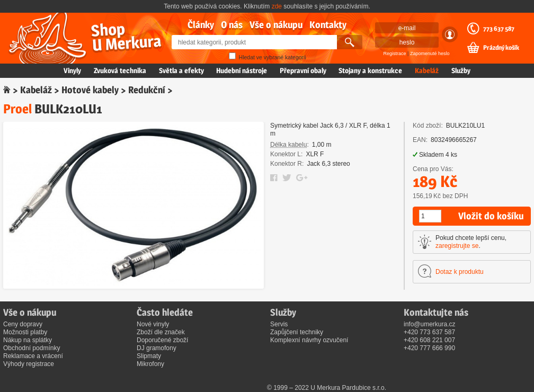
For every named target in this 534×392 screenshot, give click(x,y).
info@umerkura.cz (430, 324)
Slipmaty (149, 356)
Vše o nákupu (276, 25)
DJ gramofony (157, 348)
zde (277, 6)
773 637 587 (499, 29)
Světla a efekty (181, 70)
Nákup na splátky (28, 340)
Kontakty (328, 25)
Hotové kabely (90, 90)
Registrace (395, 54)
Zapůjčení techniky (297, 332)
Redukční (147, 90)
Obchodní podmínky (32, 348)
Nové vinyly (153, 324)
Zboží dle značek (161, 332)
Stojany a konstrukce (370, 70)
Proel (17, 109)
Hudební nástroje (242, 70)
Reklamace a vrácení (33, 356)
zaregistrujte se (457, 246)
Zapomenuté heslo (430, 54)
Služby (461, 70)
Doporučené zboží (162, 340)
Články (201, 25)
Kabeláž (427, 70)
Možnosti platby (25, 332)
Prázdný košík (501, 48)
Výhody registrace (29, 364)
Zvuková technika (120, 70)
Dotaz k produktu (460, 272)
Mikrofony (150, 364)
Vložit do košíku (491, 216)
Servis (279, 324)
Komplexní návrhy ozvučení (309, 340)
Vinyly (72, 70)
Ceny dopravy (23, 324)
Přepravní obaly (303, 70)
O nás (232, 25)
